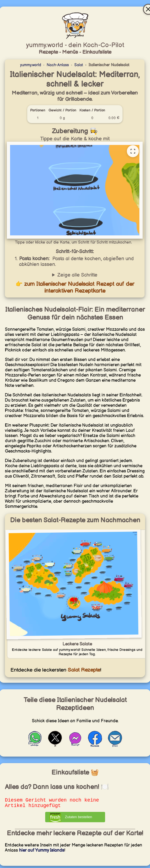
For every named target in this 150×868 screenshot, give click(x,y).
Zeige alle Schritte (77, 275)
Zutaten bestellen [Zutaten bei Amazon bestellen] (79, 819)
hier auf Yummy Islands (42, 853)
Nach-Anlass (58, 65)
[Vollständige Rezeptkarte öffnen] (133, 151)
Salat (79, 65)
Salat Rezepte (83, 670)
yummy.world (31, 65)
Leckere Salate (77, 644)
